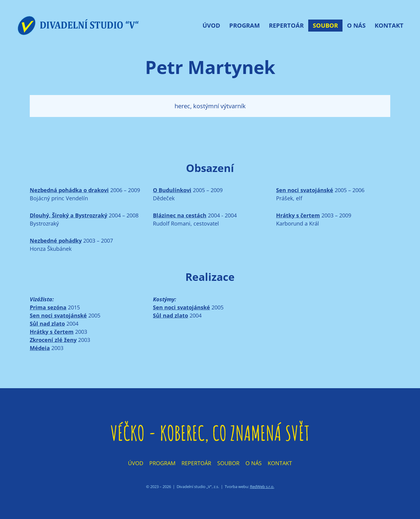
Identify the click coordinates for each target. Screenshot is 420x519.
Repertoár (286, 25)
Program (245, 25)
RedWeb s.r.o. (262, 487)
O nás (356, 25)
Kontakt (389, 25)
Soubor (325, 25)
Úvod (211, 25)
